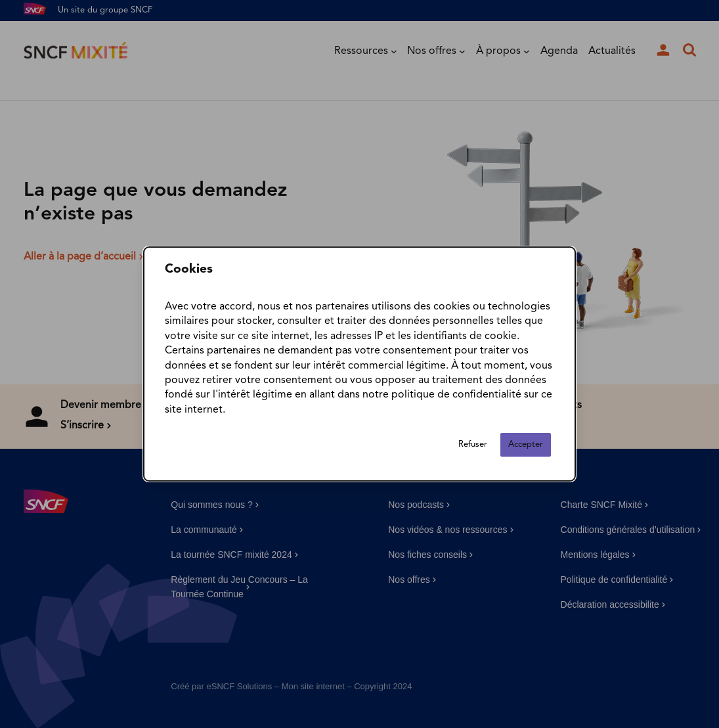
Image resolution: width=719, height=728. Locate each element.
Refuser (473, 444)
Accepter (526, 444)
